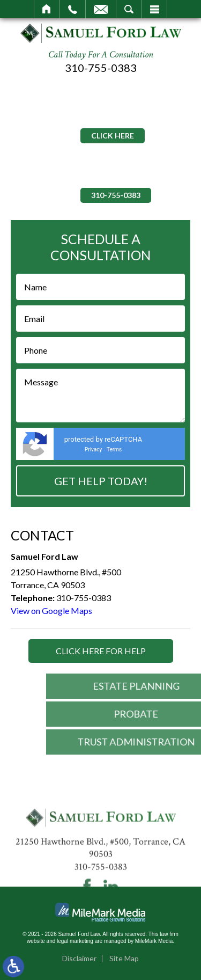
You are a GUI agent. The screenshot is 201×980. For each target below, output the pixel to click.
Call (73, 9)
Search (129, 9)
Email (101, 9)
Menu (154, 9)
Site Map (124, 958)
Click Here (113, 136)
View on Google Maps (51, 610)
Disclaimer (79, 958)
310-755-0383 (101, 68)
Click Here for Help (101, 651)
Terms (114, 449)
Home (47, 9)
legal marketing (75, 941)
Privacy (93, 449)
